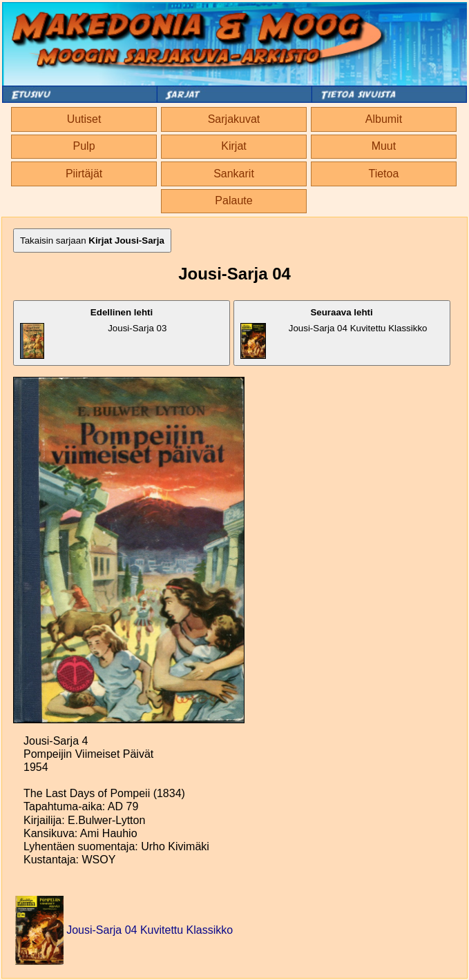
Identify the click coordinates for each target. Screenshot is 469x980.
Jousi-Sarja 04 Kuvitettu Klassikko (334, 333)
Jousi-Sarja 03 (93, 333)
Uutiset (84, 119)
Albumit (384, 119)
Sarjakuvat (234, 119)
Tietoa (383, 174)
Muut (384, 146)
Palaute (233, 200)
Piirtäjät (84, 174)
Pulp (84, 146)
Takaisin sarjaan (92, 241)
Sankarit (234, 174)
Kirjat (233, 146)
